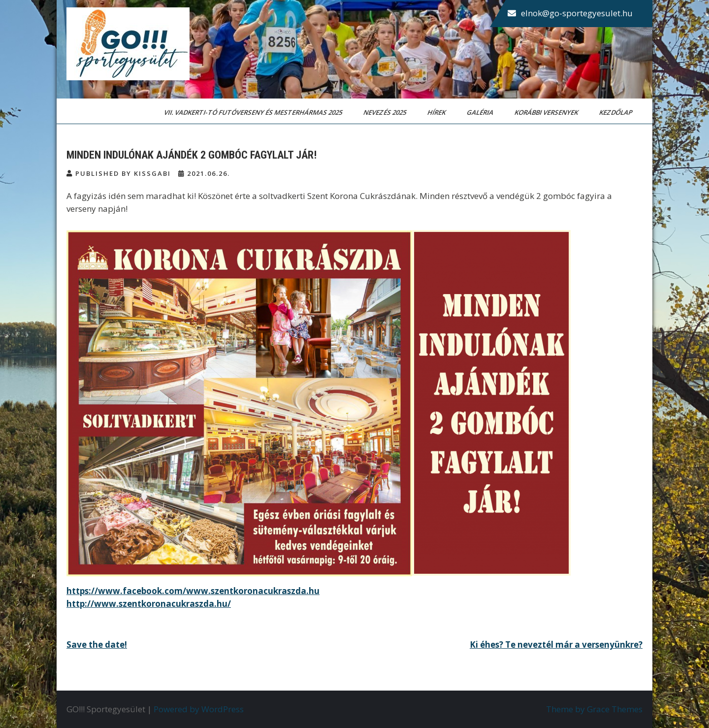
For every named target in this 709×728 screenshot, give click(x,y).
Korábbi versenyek (547, 112)
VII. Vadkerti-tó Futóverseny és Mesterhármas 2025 (254, 112)
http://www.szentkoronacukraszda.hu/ (149, 604)
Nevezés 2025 (386, 112)
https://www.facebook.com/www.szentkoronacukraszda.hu (193, 591)
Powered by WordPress (199, 709)
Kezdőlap (616, 112)
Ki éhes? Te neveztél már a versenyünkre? (556, 645)
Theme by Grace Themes (594, 709)
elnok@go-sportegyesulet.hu (577, 13)
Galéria (481, 112)
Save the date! (97, 645)
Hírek (437, 112)
